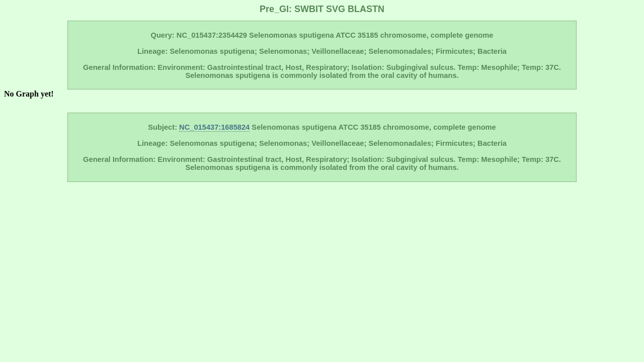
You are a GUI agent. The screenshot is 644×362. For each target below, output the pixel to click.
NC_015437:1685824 (214, 127)
